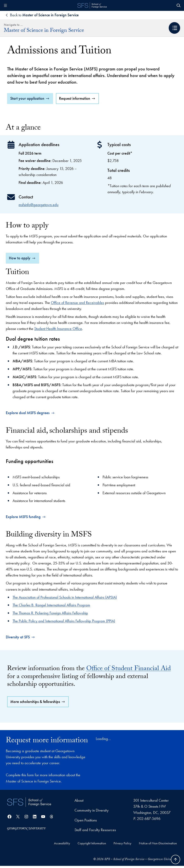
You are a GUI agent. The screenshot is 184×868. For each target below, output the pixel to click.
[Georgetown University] (27, 831)
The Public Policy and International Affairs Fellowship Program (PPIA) (64, 623)
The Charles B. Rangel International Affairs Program (51, 607)
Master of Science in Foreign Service (44, 31)
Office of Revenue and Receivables (77, 305)
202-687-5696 (149, 821)
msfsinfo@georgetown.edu (39, 207)
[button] (174, 28)
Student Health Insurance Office (58, 331)
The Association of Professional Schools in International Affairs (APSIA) (65, 599)
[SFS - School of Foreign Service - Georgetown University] (92, 5)
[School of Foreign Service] (29, 804)
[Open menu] (5, 5)
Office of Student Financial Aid (129, 671)
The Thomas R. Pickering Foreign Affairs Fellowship (50, 615)
